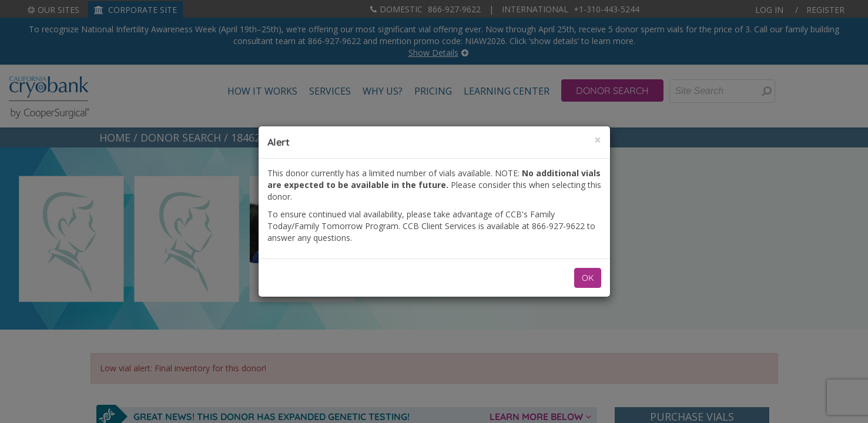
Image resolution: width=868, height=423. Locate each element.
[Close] (598, 140)
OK (588, 278)
